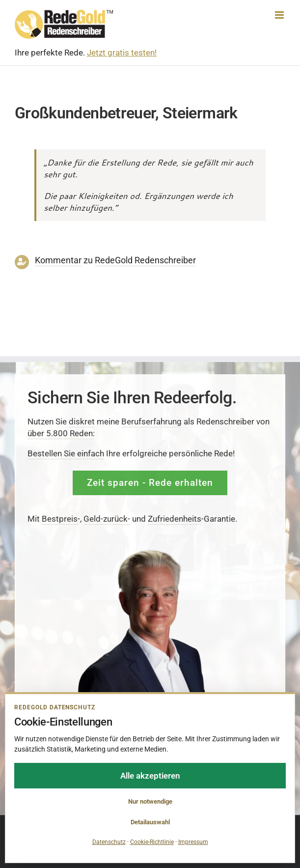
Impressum (193, 842)
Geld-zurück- (107, 518)
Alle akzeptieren (150, 776)
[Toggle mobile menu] (280, 15)
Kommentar (58, 260)
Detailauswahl (150, 822)
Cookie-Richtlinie (152, 842)
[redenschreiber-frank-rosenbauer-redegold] (150, 552)
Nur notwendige (150, 801)
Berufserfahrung (151, 421)
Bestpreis (60, 518)
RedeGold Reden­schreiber (145, 260)
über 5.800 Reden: (61, 433)
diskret (82, 421)
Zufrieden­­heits (175, 518)
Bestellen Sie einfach (66, 453)
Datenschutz (109, 842)
